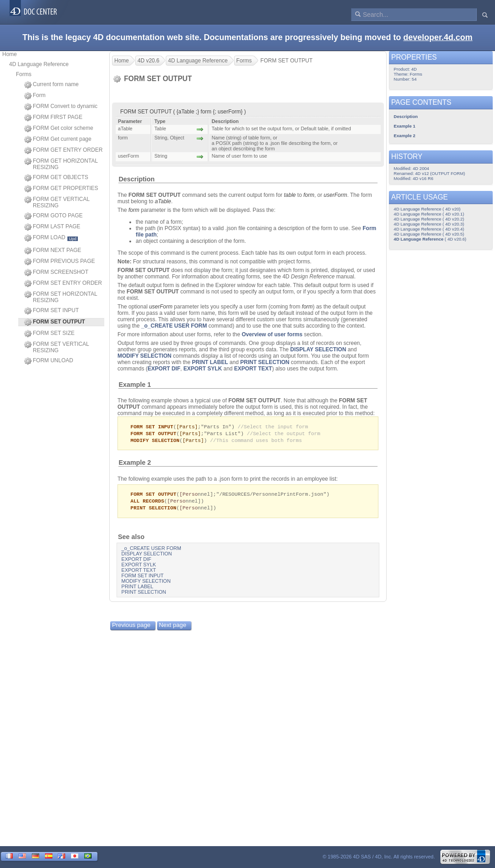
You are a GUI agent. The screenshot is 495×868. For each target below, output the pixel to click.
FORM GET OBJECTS (56, 178)
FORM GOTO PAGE (54, 216)
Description (136, 179)
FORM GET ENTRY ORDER (63, 150)
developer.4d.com (438, 37)
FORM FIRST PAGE (53, 118)
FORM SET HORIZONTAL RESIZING (61, 297)
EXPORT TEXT (253, 369)
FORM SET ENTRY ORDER (63, 283)
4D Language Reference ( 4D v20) (427, 209)
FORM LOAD (51, 238)
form (309, 195)
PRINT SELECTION (265, 362)
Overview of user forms (272, 334)
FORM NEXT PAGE (53, 251)
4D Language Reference (39, 64)
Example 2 (135, 464)
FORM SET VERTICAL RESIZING (56, 347)
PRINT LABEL (210, 362)
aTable (163, 201)
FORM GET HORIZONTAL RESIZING (61, 164)
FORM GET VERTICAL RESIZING (57, 202)
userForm (335, 195)
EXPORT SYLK (203, 369)
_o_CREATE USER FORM (174, 326)
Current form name (51, 85)
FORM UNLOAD (49, 361)
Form (35, 96)
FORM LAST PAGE (52, 227)
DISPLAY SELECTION (318, 349)
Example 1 (135, 385)
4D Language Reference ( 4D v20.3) (429, 224)
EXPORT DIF (164, 369)
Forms (24, 74)
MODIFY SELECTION (144, 356)
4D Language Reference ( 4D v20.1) (429, 214)
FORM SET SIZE (49, 334)
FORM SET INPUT (51, 311)
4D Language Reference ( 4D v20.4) (429, 229)
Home (10, 54)
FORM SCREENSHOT (56, 272)
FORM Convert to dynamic (61, 107)
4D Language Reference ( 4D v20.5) (429, 234)
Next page (173, 628)
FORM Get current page (58, 139)
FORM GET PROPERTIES (61, 189)
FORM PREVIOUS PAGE (59, 262)
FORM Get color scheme (59, 128)
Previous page (131, 628)
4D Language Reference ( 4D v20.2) (429, 219)
